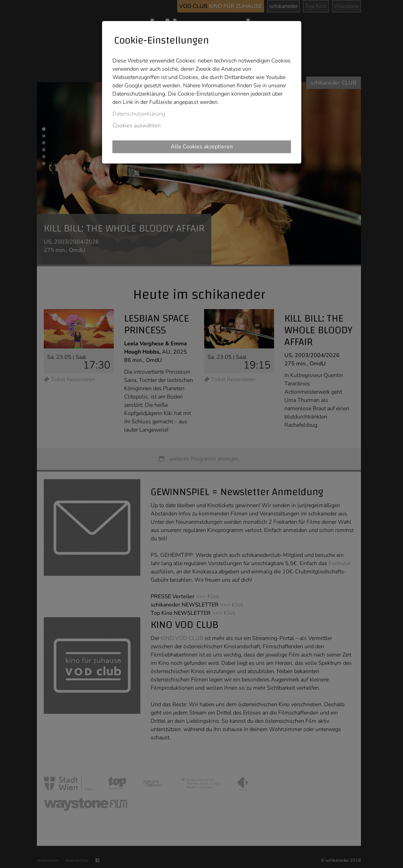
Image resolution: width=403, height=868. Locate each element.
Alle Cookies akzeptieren (202, 147)
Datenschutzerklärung (139, 114)
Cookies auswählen (137, 126)
